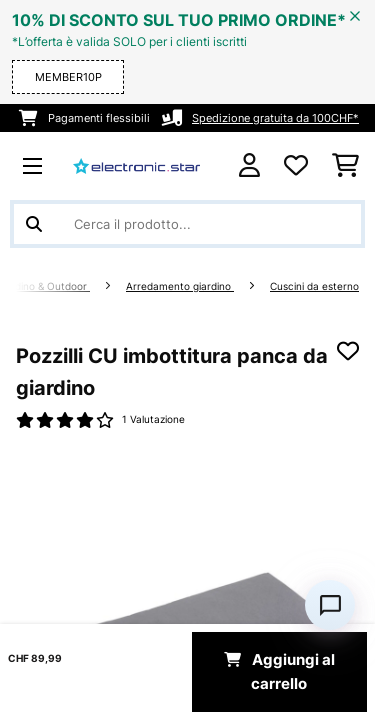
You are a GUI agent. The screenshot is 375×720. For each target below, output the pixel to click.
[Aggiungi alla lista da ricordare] (348, 351)
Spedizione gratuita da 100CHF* (275, 118)
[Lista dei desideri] (296, 166)
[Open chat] (330, 605)
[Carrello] (345, 166)
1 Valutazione (153, 419)
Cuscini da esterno (314, 286)
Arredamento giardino (180, 286)
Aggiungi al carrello (279, 672)
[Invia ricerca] (34, 224)
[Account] (249, 165)
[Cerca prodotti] (187, 224)
